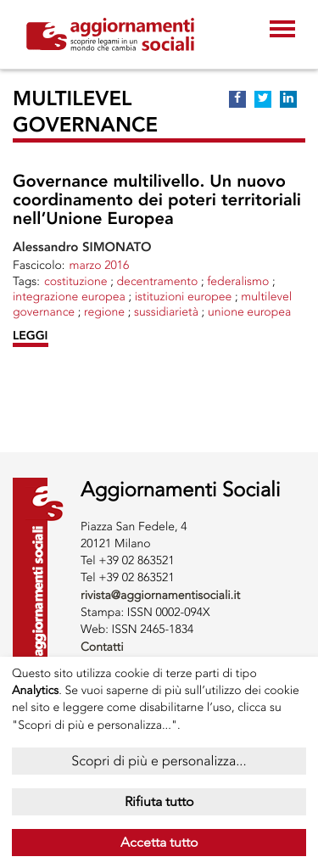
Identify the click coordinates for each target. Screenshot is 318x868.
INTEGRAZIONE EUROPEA (69, 297)
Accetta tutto (159, 842)
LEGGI (31, 336)
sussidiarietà (166, 312)
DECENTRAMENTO (158, 281)
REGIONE (104, 312)
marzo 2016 (99, 265)
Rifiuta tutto (159, 801)
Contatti (102, 647)
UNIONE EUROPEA (249, 312)
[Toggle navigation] (282, 31)
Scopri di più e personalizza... (159, 761)
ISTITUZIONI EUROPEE (184, 297)
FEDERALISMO (238, 281)
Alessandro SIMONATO (82, 247)
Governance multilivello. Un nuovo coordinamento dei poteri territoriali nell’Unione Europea (157, 200)
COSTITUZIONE (76, 281)
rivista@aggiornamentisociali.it (160, 595)
